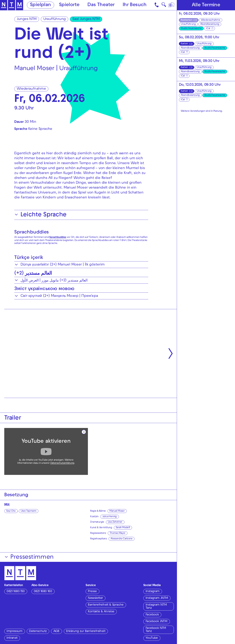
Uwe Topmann (28, 511)
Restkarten (186, 20)
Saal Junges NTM (86, 19)
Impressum (14, 631)
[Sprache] (172, 5)
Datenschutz (38, 631)
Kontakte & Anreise (101, 612)
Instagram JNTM (157, 598)
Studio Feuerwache (191, 29)
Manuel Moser (117, 511)
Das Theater (101, 5)
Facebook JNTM (156, 622)
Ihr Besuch (135, 5)
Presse (92, 592)
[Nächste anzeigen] (171, 353)
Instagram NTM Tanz (156, 607)
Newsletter (95, 598)
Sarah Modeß (123, 528)
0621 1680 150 (16, 592)
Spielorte (69, 5)
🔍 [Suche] (164, 6)
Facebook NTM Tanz (156, 630)
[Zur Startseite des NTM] (12, 5)
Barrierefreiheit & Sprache (106, 605)
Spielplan (41, 5)
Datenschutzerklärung (62, 463)
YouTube (152, 638)
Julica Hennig (110, 517)
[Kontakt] (157, 5)
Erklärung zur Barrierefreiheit (86, 631)
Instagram (153, 592)
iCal (208, 29)
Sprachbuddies (31, 233)
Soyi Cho (11, 511)
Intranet (12, 638)
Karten (184, 44)
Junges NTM (27, 19)
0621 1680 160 (43, 592)
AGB (56, 631)
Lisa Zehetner (115, 522)
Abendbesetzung (210, 24)
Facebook (152, 615)
